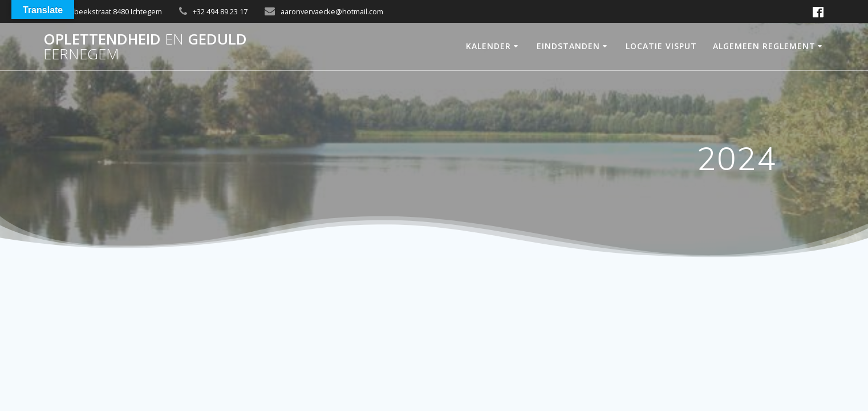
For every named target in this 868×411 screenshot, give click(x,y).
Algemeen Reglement (764, 46)
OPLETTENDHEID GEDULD (145, 47)
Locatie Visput (661, 46)
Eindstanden (568, 46)
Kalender (488, 46)
